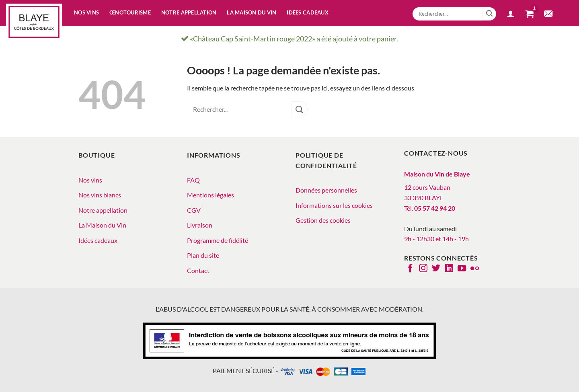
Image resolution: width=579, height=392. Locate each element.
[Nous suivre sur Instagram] (423, 269)
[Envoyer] (489, 14)
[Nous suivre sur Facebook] (410, 269)
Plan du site (203, 255)
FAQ (193, 180)
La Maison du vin (252, 12)
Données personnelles (326, 190)
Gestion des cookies (323, 220)
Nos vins (86, 12)
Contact (198, 270)
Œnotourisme (130, 12)
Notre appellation (189, 12)
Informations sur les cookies (334, 205)
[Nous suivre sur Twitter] (436, 269)
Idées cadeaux (307, 12)
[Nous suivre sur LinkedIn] (449, 269)
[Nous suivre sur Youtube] (462, 269)
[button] (511, 15)
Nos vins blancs (100, 195)
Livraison (200, 225)
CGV (194, 210)
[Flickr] (475, 269)
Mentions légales (210, 195)
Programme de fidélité (218, 240)
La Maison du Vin (102, 225)
